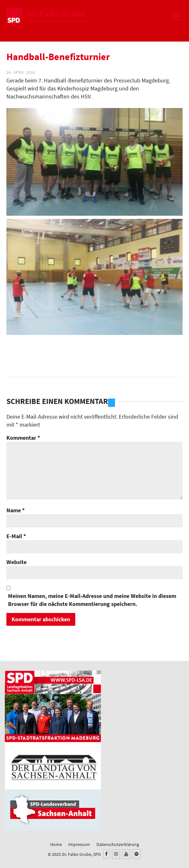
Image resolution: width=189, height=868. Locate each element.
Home (56, 844)
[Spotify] (136, 854)
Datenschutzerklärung (118, 844)
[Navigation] (176, 16)
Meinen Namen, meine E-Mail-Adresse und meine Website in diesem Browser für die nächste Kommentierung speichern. (92, 600)
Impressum (79, 844)
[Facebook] (106, 854)
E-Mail (16, 536)
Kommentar (23, 438)
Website (16, 562)
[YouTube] (126, 854)
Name (16, 510)
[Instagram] (116, 854)
